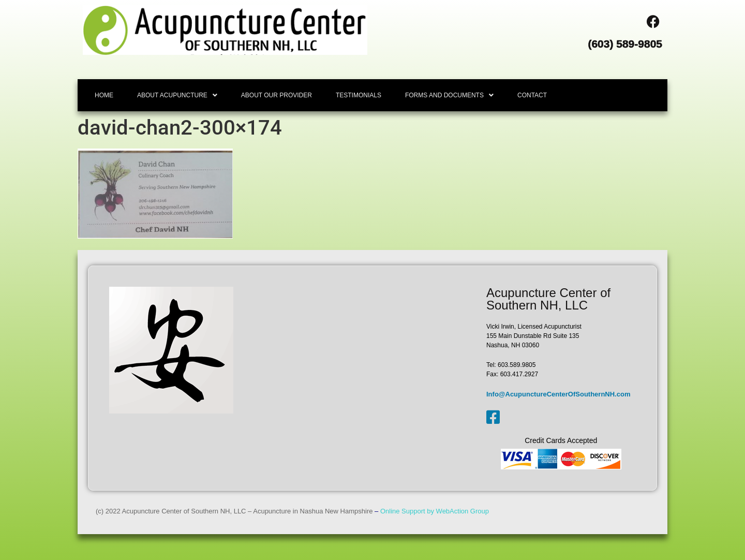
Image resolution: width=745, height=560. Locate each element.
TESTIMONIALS (359, 95)
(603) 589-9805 (625, 44)
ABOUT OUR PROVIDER (277, 95)
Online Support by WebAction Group (435, 511)
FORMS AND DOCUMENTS (449, 95)
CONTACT (532, 95)
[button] (177, 95)
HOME (104, 95)
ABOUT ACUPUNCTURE (177, 95)
